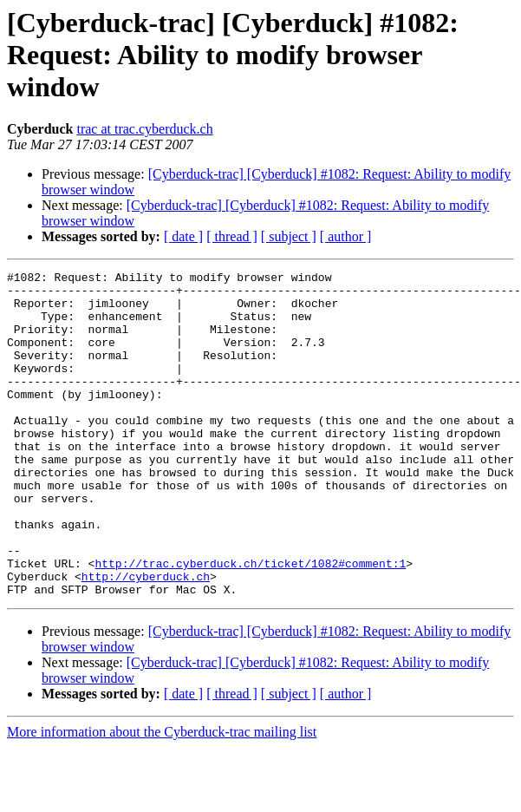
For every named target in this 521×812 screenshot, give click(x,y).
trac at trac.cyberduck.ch (144, 129)
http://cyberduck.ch (146, 638)
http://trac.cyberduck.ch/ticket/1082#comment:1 (250, 623)
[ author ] (346, 236)
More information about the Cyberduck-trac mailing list (162, 797)
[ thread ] (232, 236)
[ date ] (183, 236)
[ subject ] (289, 236)
